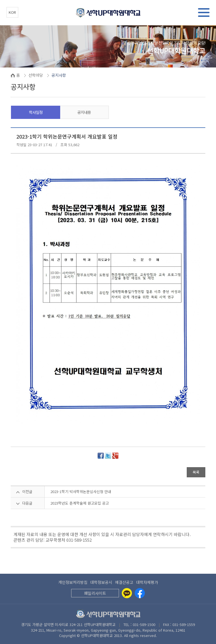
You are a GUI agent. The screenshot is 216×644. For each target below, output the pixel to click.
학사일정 (36, 112)
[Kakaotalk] (127, 593)
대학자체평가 (147, 582)
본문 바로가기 (0, 0)
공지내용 (84, 112)
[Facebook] (140, 593)
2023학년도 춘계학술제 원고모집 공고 (80, 503)
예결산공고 (124, 582)
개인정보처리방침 (73, 582)
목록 (196, 472)
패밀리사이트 (95, 593)
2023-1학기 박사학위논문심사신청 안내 (81, 492)
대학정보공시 (101, 582)
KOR (12, 12)
